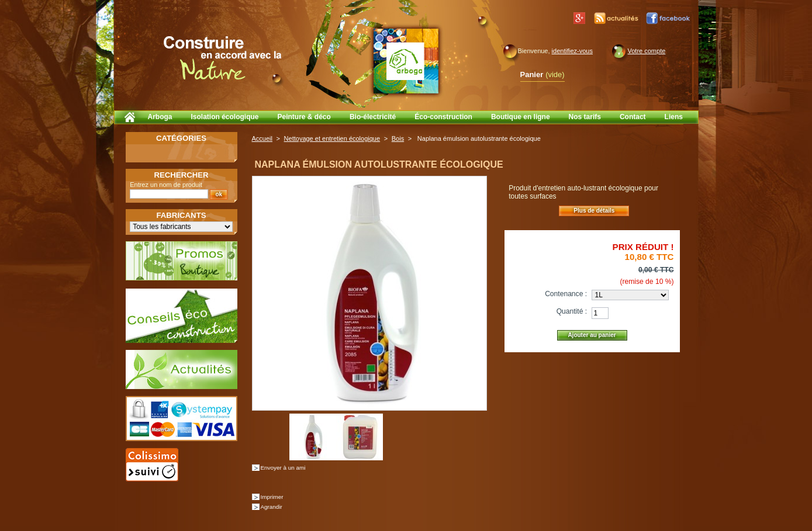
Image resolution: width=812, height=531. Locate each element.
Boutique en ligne (521, 117)
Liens (674, 117)
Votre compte (647, 51)
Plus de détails (594, 211)
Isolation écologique (225, 117)
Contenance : (566, 294)
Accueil (262, 138)
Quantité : (572, 311)
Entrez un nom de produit (166, 185)
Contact (633, 117)
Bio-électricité (373, 117)
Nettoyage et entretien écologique (332, 138)
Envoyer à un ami (283, 468)
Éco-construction (443, 117)
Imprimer (272, 497)
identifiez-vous (572, 51)
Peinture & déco (304, 117)
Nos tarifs (585, 117)
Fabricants (182, 215)
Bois (398, 138)
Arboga (160, 117)
